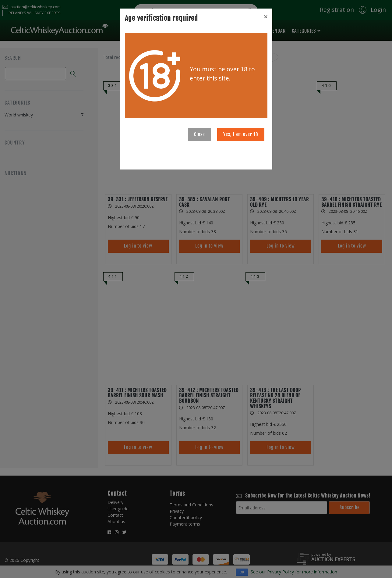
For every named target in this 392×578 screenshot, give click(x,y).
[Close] (266, 17)
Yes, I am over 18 (241, 134)
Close (200, 134)
